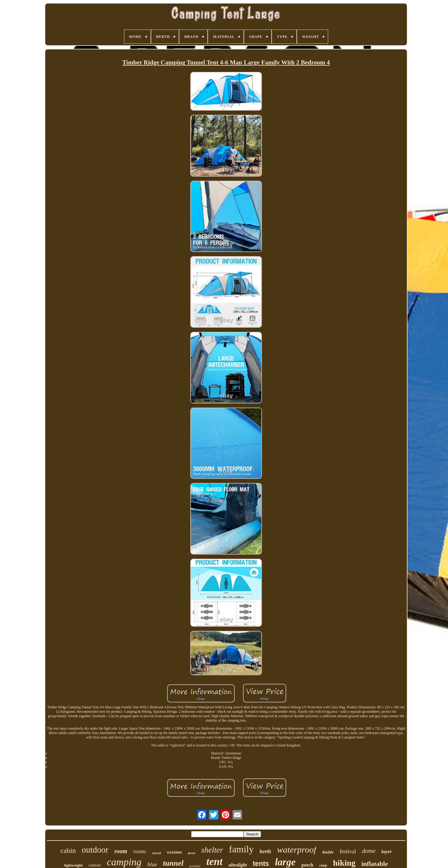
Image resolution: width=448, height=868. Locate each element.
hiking (344, 863)
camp (323, 865)
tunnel (173, 863)
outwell (157, 853)
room (121, 851)
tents (261, 864)
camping (124, 862)
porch (307, 865)
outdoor (95, 850)
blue (152, 864)
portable (195, 866)
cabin (68, 851)
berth (265, 851)
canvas (95, 865)
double (328, 852)
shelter (212, 850)
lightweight (73, 865)
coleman (174, 853)
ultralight (238, 865)
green (192, 853)
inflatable (375, 864)
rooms (140, 851)
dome (369, 851)
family (241, 849)
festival (348, 851)
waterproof (296, 850)
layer (387, 852)
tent (215, 862)
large (285, 862)
